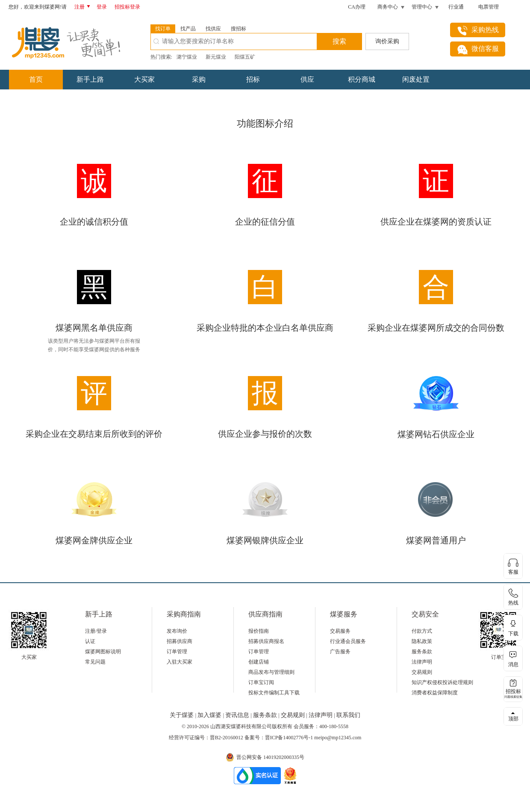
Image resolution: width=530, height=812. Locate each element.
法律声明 (422, 662)
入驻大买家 (180, 662)
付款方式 (422, 631)
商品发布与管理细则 (271, 672)
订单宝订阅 (261, 682)
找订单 (163, 29)
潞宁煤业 (187, 57)
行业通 (456, 7)
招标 (253, 79)
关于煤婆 (183, 715)
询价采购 (387, 41)
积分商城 (362, 79)
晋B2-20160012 (227, 738)
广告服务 (340, 652)
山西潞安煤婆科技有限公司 (241, 726)
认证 (90, 641)
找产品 (188, 29)
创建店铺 (259, 662)
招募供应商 (180, 641)
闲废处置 (416, 79)
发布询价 (177, 631)
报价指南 (259, 631)
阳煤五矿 (245, 57)
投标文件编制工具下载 (274, 693)
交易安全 (425, 614)
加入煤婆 (210, 715)
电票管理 (489, 7)
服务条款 (422, 652)
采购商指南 (184, 614)
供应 (307, 79)
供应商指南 (265, 614)
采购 (199, 79)
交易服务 (340, 631)
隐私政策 (422, 641)
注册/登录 (96, 631)
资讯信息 (238, 715)
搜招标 (238, 29)
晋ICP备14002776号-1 (289, 738)
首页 (36, 79)
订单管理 (177, 652)
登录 (102, 7)
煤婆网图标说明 (103, 652)
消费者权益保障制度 (435, 693)
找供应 (213, 29)
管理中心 (422, 7)
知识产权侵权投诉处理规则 (442, 682)
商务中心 (388, 7)
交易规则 (422, 672)
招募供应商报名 (266, 641)
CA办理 (357, 7)
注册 (84, 7)
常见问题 (95, 662)
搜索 (339, 41)
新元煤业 (216, 57)
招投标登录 (127, 7)
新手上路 (90, 79)
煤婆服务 (344, 614)
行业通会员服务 (348, 641)
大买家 (144, 79)
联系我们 (348, 715)
